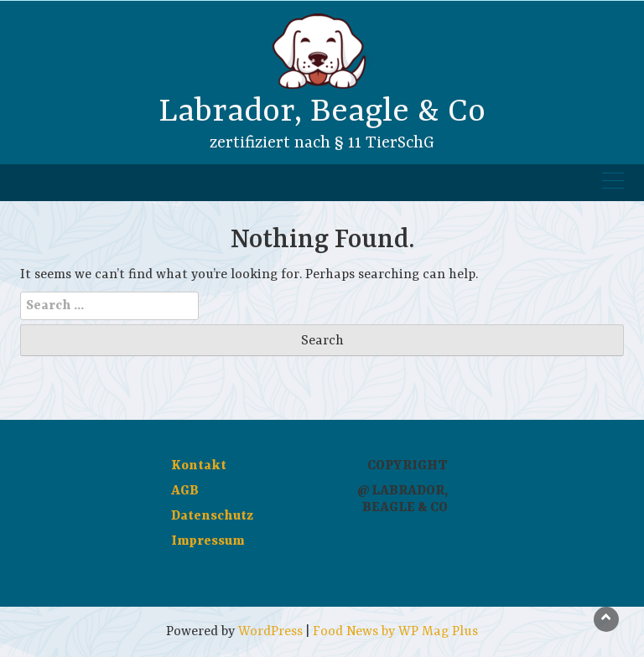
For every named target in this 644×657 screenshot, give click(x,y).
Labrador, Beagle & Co (322, 112)
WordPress (270, 632)
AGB (185, 491)
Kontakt (199, 466)
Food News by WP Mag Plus (395, 632)
